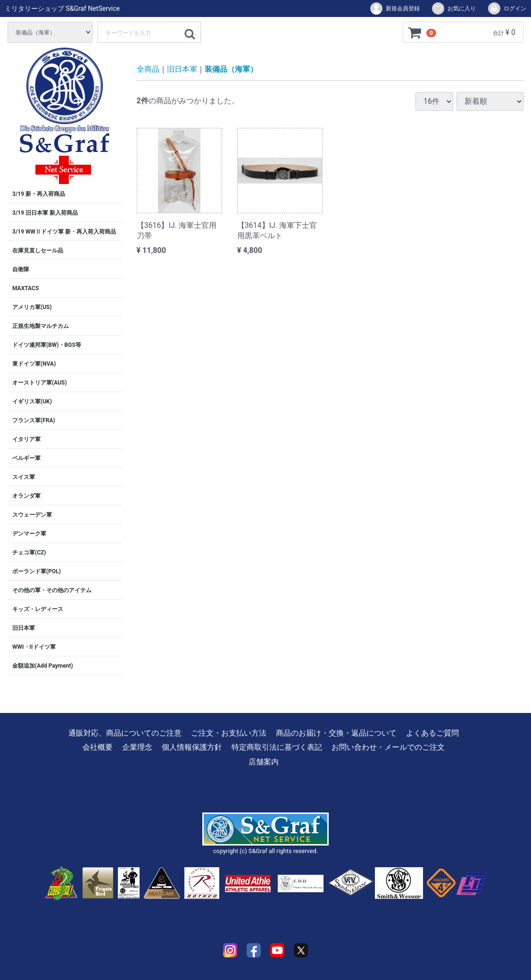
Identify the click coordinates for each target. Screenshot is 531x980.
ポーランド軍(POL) (37, 571)
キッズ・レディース (38, 609)
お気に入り (453, 8)
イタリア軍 (26, 439)
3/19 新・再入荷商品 (39, 194)
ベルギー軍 (26, 458)
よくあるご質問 (432, 733)
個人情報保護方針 (192, 747)
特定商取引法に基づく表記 (277, 747)
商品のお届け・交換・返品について (336, 733)
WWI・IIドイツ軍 (34, 647)
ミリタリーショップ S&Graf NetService (62, 8)
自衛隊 (21, 269)
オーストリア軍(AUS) (40, 383)
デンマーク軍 (29, 534)
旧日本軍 (24, 628)
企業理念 (137, 747)
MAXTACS (25, 288)
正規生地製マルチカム (41, 326)
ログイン (507, 8)
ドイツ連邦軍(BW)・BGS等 (47, 345)
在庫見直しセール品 (38, 251)
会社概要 (98, 747)
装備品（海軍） (231, 69)
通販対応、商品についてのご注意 (125, 733)
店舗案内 (264, 762)
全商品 (148, 69)
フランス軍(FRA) (34, 420)
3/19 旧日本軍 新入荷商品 (45, 213)
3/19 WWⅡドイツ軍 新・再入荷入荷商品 (64, 232)
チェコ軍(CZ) (29, 553)
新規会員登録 (394, 8)
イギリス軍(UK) (32, 402)
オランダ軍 (26, 496)
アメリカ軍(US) (32, 307)
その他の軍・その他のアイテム (52, 590)
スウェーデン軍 (32, 515)
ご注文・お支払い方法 (229, 733)
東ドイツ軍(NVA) (34, 364)
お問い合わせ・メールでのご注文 (388, 747)
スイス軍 (24, 477)
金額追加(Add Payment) (43, 666)
